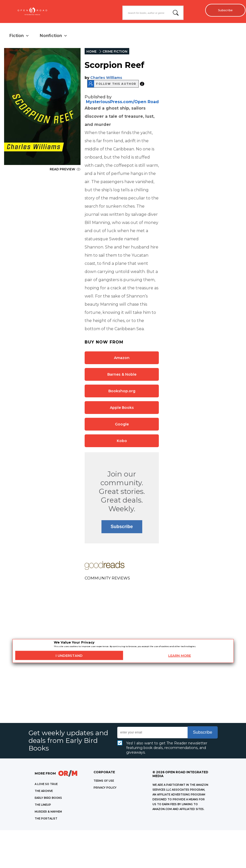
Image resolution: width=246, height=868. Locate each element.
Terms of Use (104, 782)
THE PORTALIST (46, 819)
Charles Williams (106, 78)
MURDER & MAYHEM (48, 812)
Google (122, 425)
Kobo (122, 442)
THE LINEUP (43, 806)
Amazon (122, 359)
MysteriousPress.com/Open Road (122, 103)
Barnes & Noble (122, 375)
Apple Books (122, 408)
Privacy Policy (105, 788)
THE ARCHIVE (44, 792)
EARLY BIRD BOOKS (48, 799)
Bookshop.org (122, 392)
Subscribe (223, 10)
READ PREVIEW (65, 170)
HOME (92, 52)
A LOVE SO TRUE (46, 785)
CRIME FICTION (115, 52)
